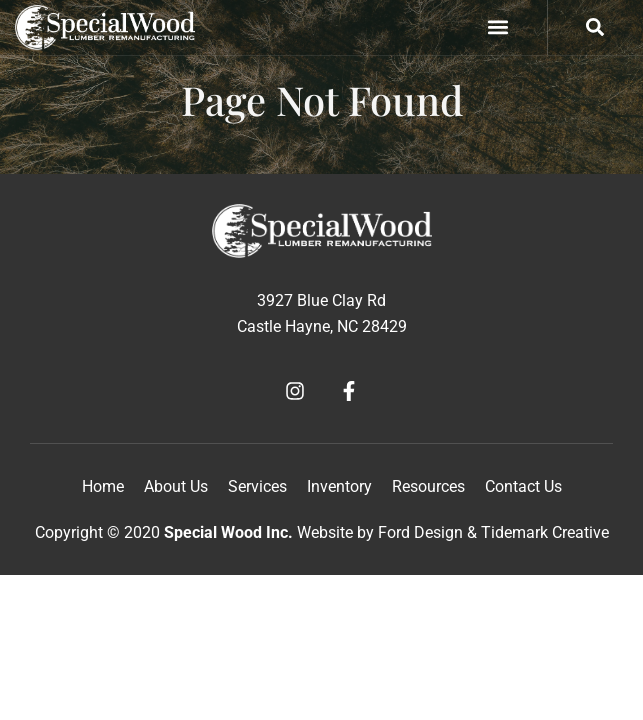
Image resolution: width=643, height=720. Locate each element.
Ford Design (420, 532)
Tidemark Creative (545, 532)
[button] (498, 27)
